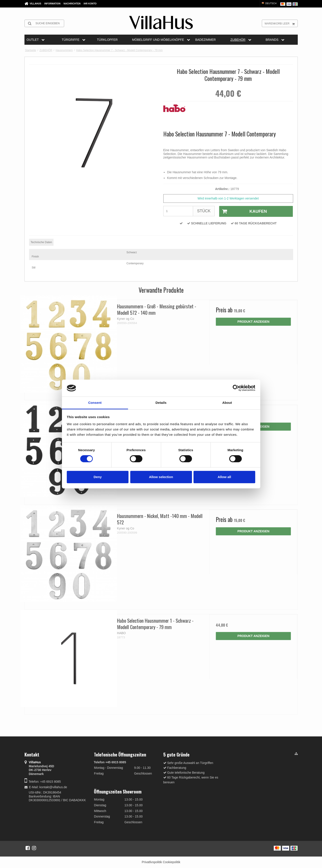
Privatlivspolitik (152, 862)
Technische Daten (41, 242)
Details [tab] (161, 403)
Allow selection (161, 477)
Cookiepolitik (172, 862)
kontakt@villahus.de (53, 787)
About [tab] (227, 403)
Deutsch (269, 3)
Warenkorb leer (281, 23)
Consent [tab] (95, 403)
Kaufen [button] (243, 211)
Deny (98, 477)
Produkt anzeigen (253, 322)
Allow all (224, 477)
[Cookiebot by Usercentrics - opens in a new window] (236, 388)
